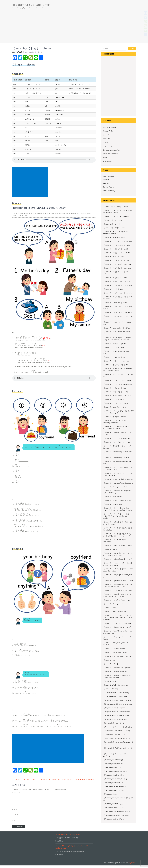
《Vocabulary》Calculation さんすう (115, 771)
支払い (105, 142)
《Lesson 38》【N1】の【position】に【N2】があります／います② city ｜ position (118, 509)
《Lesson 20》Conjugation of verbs (115, 604)
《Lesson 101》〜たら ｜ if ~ (113, 224)
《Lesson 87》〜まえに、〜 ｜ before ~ (116, 282)
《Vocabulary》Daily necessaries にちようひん (118, 799)
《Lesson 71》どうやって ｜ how (114, 357)
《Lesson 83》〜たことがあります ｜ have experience (118, 298)
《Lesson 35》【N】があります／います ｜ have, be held (118, 529)
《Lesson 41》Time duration (113, 497)
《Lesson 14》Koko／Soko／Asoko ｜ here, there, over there (118, 632)
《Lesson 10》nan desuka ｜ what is (115, 653)
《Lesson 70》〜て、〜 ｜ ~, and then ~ (117, 361)
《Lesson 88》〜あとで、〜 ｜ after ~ (116, 278)
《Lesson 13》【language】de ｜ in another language (118, 638)
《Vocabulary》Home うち (112, 767)
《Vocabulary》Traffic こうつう (113, 808)
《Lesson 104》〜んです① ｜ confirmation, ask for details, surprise (118, 212)
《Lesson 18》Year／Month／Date (115, 612)
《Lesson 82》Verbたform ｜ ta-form (115, 303)
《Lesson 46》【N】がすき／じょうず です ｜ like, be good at (118, 474)
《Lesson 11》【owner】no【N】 (114, 649)
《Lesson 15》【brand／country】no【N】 (117, 627)
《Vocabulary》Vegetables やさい (114, 786)
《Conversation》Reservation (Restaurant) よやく (118, 743)
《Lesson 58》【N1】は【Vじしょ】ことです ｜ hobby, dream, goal (118, 412)
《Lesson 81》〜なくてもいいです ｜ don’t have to (118, 308)
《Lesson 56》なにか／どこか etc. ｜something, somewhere (116, 422)
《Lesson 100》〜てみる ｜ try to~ (115, 228)
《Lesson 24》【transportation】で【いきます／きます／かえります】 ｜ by (118, 586)
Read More (59, 843)
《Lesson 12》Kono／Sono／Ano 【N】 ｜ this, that (118, 644)
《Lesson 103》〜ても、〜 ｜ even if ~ (116, 216)
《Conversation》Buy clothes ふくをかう (117, 731)
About (105, 158)
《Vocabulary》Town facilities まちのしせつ (118, 811)
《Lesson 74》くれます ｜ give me (115, 344)
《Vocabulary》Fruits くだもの (113, 790)
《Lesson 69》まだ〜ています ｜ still (115, 365)
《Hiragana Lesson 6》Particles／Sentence (118, 700)
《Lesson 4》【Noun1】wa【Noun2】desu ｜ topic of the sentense (118, 676)
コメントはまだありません (33, 52)
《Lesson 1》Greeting (111, 689)
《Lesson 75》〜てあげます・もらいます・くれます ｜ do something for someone (67, 780)
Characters (107, 179)
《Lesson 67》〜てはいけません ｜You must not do (118, 376)
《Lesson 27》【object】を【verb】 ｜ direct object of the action (118, 570)
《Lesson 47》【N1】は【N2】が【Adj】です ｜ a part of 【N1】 (118, 468)
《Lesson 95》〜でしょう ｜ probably (116, 249)
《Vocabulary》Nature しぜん (113, 804)
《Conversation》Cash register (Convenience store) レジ (118, 755)
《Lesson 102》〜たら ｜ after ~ (114, 220)
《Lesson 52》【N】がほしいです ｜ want (117, 442)
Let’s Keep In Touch (110, 127)
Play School (132, 865)
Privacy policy (108, 161)
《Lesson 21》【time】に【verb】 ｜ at (116, 600)
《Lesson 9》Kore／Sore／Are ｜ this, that (117, 656)
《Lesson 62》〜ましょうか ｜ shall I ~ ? (117, 396)
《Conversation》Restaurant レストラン (117, 738)
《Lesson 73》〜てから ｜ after (24, 780)
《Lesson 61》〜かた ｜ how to (114, 399)
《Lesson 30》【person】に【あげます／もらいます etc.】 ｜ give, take (118, 554)
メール (15, 817)
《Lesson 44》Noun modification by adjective (118, 483)
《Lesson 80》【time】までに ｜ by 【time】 (118, 312)
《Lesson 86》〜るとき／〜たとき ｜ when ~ (118, 285)
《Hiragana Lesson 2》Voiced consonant (117, 715)
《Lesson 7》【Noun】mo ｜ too (114, 664)
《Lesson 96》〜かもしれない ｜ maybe (117, 245)
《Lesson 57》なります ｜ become (115, 417)
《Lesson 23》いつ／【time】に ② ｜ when (118, 590)
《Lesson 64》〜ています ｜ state (115, 388)
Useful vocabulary (109, 191)
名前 (15, 812)
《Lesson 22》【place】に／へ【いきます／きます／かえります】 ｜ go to (118, 595)
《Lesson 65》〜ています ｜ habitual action (118, 384)
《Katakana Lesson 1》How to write (115, 696)
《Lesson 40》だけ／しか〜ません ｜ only (117, 500)
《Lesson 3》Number (110, 681)
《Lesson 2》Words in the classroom (115, 685)
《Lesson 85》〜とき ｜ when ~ (114, 289)
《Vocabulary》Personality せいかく (115, 779)
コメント (16, 792)
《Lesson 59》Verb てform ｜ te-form (115, 407)
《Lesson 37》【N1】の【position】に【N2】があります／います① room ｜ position (116, 516)
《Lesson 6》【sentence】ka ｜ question (117, 668)
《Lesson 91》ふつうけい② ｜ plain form (117, 264)
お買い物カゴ (108, 139)
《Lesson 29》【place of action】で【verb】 (118, 559)
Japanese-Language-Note (112, 150)
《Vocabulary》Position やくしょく (115, 760)
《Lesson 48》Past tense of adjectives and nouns (117, 463)
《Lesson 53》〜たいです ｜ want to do (116, 438)
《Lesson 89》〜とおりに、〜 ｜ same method (116, 273)
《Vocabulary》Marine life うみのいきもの (117, 815)
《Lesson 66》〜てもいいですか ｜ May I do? (118, 380)
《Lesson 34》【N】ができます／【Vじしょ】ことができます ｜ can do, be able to (117, 535)
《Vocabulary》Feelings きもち (114, 775)
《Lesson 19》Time (110, 608)
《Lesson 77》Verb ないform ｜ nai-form (117, 328)
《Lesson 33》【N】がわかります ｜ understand (115, 541)
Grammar (106, 183)
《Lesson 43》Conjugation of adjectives (116, 487)
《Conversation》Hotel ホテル (114, 723)
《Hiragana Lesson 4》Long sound (115, 708)
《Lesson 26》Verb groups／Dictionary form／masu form (118, 576)
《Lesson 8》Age (109, 660)
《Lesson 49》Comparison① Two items (116, 458)
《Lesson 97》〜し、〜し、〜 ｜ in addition (118, 241)
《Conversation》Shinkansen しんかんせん (118, 727)
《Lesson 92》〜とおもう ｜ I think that (116, 260)
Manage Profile (108, 131)
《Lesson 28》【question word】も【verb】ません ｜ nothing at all (118, 564)
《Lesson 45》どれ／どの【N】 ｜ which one (118, 479)
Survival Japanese (109, 187)
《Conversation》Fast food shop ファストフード (118, 749)
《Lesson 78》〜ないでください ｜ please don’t (117, 323)
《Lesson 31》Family (110, 549)
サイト (14, 823)
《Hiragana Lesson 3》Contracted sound (117, 712)
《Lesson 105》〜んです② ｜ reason (116, 207)
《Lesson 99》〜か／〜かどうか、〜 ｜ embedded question (116, 233)
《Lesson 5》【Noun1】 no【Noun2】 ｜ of (118, 672)
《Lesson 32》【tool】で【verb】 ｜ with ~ (118, 546)
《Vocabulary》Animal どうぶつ (114, 819)
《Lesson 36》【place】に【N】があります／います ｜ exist (118, 523)
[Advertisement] (74, 29)
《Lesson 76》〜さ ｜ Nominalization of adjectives (116, 333)
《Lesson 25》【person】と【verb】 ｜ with (118, 581)
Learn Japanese (108, 176)
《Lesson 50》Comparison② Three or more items (118, 453)
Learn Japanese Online (111, 154)
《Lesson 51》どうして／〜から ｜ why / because (117, 447)
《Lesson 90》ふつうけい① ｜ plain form (117, 268)
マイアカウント (108, 146)
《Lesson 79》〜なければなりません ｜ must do (118, 317)
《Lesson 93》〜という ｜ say (113, 257)
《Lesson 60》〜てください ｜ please (116, 403)
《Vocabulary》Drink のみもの (113, 783)
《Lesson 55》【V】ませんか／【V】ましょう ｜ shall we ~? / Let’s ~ (118, 428)
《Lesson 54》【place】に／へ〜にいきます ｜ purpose (118, 433)
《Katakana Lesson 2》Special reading (116, 693)
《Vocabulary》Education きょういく (115, 764)
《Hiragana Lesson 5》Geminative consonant (118, 704)
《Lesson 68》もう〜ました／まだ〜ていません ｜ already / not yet (118, 370)
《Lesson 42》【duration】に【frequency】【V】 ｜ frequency (118, 492)
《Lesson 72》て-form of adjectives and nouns (116, 352)
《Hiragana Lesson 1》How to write (115, 719)
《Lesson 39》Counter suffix (113, 504)
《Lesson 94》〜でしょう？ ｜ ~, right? (116, 253)
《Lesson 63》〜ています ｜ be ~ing (115, 392)
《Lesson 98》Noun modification (114, 238)
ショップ (106, 135)
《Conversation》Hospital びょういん (116, 734)
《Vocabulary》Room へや (112, 794)
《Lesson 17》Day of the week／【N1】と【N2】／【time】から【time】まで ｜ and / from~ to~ (118, 617)
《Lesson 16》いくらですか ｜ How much (117, 623)
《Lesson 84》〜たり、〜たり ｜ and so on (118, 293)
